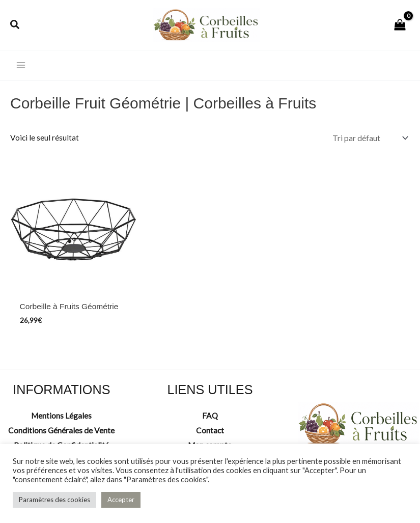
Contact (210, 430)
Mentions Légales (61, 416)
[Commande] (369, 138)
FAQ (210, 416)
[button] (15, 25)
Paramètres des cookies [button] (54, 500)
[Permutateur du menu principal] (21, 66)
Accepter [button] (121, 500)
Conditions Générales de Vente (61, 430)
